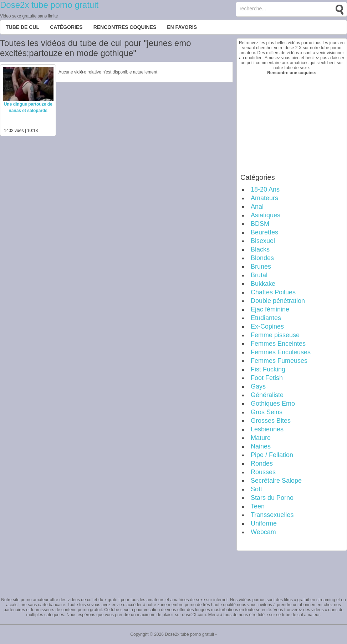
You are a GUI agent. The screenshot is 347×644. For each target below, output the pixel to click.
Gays (258, 386)
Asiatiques (266, 215)
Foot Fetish (267, 378)
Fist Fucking (268, 369)
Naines (261, 446)
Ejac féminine (270, 309)
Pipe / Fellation (272, 455)
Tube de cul (22, 27)
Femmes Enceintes (278, 344)
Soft (256, 489)
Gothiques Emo (273, 404)
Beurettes (264, 232)
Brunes (261, 267)
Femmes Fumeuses (279, 361)
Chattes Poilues (273, 292)
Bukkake (263, 284)
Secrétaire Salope (276, 481)
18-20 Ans (265, 189)
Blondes (262, 258)
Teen (258, 506)
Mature (261, 438)
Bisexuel (263, 241)
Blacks (260, 249)
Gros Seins (267, 412)
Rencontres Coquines (125, 27)
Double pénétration (278, 301)
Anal (257, 207)
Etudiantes (266, 318)
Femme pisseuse (275, 335)
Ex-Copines (267, 326)
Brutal (259, 275)
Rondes (262, 463)
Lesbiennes (267, 429)
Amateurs (264, 198)
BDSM (260, 224)
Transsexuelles (272, 515)
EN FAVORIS (182, 27)
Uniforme (264, 523)
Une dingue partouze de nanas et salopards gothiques (28, 111)
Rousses (263, 472)
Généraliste (267, 395)
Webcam (263, 532)
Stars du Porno (272, 498)
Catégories (66, 27)
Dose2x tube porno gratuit (49, 5)
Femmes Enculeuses (281, 352)
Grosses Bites (271, 421)
